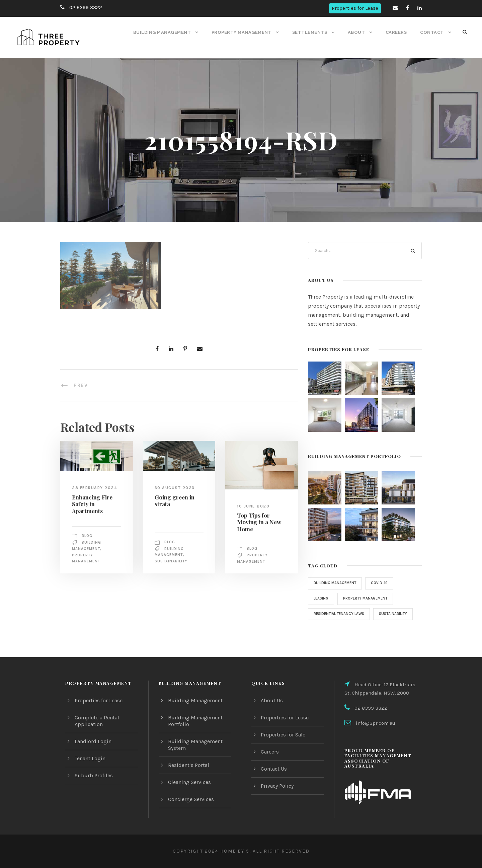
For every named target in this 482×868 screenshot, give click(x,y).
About (357, 32)
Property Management (244, 32)
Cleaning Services (190, 782)
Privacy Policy (277, 786)
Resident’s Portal (188, 765)
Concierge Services (191, 799)
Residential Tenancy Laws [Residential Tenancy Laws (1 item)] (341, 614)
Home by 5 (233, 851)
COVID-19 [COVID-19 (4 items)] (382, 583)
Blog (88, 536)
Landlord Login (92, 741)
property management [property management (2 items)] (369, 599)
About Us (272, 700)
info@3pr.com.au (375, 723)
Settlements (311, 32)
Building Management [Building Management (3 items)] (336, 583)
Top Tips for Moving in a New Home (258, 522)
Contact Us (274, 769)
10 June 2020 (253, 506)
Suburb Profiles (93, 775)
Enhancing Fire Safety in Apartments (91, 503)
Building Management (165, 32)
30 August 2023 (174, 488)
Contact (432, 32)
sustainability (172, 561)
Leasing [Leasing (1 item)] (322, 599)
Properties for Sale (283, 735)
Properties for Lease (356, 8)
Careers (397, 32)
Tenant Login (90, 758)
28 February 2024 (95, 488)
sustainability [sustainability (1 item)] (329, 629)
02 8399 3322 (85, 8)
